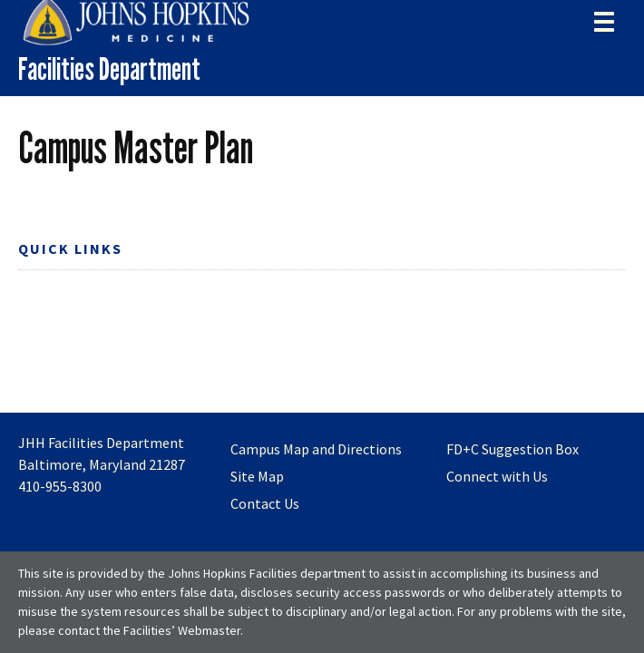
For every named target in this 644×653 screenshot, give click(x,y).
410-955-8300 (60, 486)
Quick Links (70, 249)
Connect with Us (497, 476)
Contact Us (265, 503)
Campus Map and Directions (316, 449)
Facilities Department (109, 69)
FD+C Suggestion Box (512, 449)
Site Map (257, 476)
